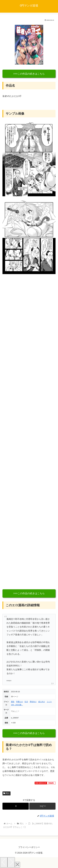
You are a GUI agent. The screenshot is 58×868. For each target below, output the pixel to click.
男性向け (33, 702)
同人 (6, 793)
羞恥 (13, 702)
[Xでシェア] (16, 806)
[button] (42, 806)
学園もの (19, 702)
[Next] (11, 862)
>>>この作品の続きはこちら (29, 74)
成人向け (42, 702)
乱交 (26, 702)
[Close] (17, 865)
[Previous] (4, 862)
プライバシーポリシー (29, 847)
